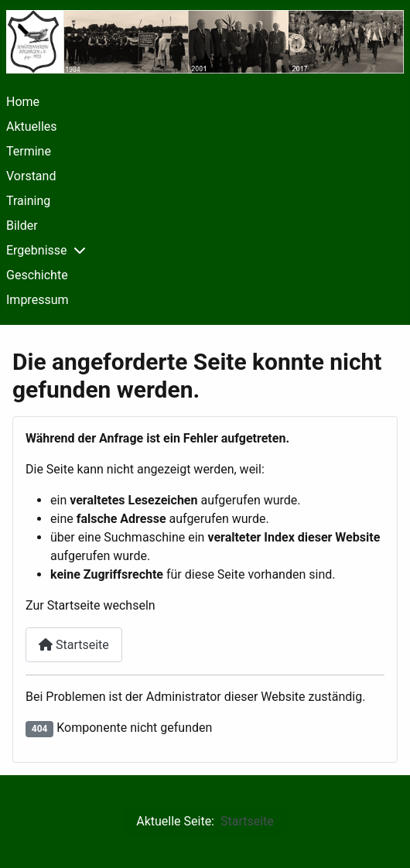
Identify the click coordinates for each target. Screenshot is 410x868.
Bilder (22, 226)
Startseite (74, 645)
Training (28, 201)
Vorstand (31, 176)
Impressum (38, 300)
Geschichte (37, 275)
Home (23, 102)
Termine (29, 151)
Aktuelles (32, 126)
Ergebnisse (37, 250)
